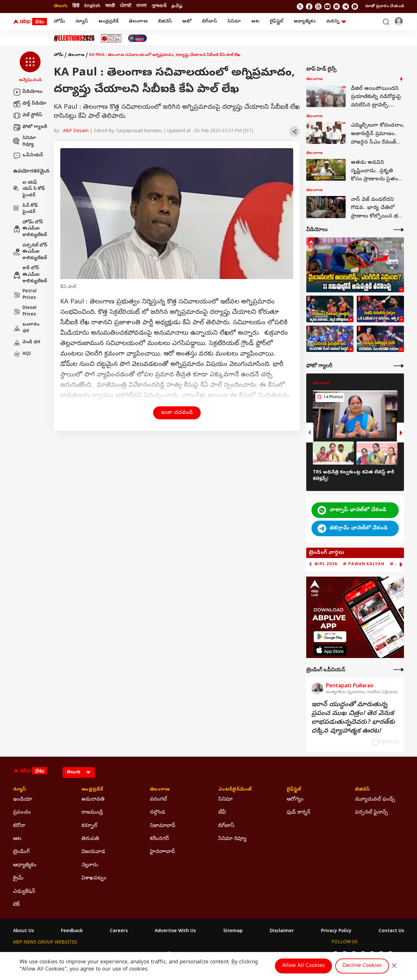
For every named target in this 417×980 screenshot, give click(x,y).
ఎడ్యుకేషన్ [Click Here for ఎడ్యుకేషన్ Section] (24, 892)
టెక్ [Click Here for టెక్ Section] (16, 905)
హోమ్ (59, 22)
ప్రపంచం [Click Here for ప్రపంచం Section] (22, 813)
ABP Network (28, 955)
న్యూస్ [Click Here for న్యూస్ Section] (20, 790)
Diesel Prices (25, 311)
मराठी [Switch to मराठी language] (110, 6)
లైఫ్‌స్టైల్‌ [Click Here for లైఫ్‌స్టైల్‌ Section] (294, 790)
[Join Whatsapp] (355, 7)
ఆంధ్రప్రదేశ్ (108, 22)
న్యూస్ (82, 22)
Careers (119, 931)
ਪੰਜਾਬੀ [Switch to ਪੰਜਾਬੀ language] (126, 6)
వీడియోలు (28, 92)
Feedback (72, 931)
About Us (23, 931)
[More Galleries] (399, 366)
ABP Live (58, 955)
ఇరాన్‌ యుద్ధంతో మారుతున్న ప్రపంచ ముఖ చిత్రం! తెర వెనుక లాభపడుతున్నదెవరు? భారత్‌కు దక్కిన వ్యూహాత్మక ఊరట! (353, 718)
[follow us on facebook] (309, 7)
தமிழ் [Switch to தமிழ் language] (177, 6)
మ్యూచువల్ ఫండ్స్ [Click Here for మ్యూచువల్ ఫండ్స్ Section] (375, 800)
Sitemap (233, 931)
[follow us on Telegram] (346, 7)
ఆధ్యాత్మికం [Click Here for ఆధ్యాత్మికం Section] (25, 865)
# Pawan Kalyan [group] (364, 564)
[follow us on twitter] (300, 7)
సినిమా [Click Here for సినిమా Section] (225, 800)
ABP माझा (136, 955)
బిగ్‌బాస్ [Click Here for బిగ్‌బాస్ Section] (226, 826)
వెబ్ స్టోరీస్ (28, 116)
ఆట (255, 22)
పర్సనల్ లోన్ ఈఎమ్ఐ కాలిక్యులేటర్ (30, 252)
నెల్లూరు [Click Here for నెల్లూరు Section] (90, 865)
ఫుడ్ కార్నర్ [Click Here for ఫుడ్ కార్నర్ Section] (298, 813)
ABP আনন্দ (109, 955)
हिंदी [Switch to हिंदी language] (76, 6)
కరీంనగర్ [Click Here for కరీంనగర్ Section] (159, 839)
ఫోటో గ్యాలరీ (30, 127)
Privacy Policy (336, 931)
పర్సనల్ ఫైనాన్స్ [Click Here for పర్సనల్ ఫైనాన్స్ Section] (372, 813)
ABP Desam (76, 131)
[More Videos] (399, 230)
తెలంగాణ (138, 22)
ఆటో (187, 22)
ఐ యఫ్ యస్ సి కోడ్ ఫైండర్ (29, 189)
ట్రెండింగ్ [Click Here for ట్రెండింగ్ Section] (21, 852)
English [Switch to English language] (92, 6)
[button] (30, 67)
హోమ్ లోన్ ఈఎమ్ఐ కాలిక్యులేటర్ (30, 229)
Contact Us (391, 931)
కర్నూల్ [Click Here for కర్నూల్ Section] (89, 826)
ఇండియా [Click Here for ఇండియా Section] (23, 800)
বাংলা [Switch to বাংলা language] (141, 6)
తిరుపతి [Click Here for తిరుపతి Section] (90, 839)
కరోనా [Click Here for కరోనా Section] (19, 826)
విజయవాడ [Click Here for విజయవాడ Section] (93, 852)
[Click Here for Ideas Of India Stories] (111, 38)
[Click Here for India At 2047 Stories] (137, 38)
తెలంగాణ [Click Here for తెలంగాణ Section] (160, 790)
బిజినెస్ (165, 22)
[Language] (79, 772)
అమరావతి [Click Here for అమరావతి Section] (93, 800)
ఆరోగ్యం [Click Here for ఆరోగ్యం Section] (295, 800)
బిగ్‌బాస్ (209, 22)
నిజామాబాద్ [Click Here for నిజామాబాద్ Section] (163, 826)
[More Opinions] (399, 670)
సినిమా (234, 22)
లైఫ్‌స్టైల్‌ (276, 22)
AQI (22, 354)
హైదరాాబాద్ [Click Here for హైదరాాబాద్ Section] (162, 852)
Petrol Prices (25, 295)
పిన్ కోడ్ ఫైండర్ (25, 209)
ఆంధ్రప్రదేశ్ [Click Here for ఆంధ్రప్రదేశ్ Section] (92, 790)
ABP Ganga (197, 955)
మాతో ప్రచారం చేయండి (385, 7)
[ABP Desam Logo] (30, 22)
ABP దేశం (277, 955)
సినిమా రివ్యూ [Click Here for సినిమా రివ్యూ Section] (232, 839)
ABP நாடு (251, 955)
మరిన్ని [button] (336, 22)
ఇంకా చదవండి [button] (177, 413)
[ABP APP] (330, 637)
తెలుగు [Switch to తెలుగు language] (61, 6)
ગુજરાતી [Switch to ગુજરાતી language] (159, 6)
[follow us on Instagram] (337, 7)
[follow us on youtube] (327, 7)
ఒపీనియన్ (28, 156)
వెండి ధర (27, 343)
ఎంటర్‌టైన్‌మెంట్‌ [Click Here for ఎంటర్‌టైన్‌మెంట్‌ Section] (235, 790)
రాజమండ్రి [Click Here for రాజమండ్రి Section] (92, 813)
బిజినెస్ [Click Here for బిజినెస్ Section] (362, 790)
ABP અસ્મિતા (165, 955)
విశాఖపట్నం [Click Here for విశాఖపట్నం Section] (94, 878)
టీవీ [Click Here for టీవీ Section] (222, 813)
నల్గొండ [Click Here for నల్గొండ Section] (158, 813)
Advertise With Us (175, 931)
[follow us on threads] (318, 7)
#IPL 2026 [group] (326, 564)
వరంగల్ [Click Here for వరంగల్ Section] (158, 800)
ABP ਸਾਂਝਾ (225, 955)
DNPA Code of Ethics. (89, 967)
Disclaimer (282, 931)
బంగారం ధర (26, 328)
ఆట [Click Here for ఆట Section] (17, 839)
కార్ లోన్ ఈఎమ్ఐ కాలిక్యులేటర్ (30, 275)
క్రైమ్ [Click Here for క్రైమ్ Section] (18, 878)
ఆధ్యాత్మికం (305, 22)
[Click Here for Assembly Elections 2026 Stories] (74, 38)
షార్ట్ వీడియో (30, 104)
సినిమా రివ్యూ (24, 141)
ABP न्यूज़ (83, 955)
